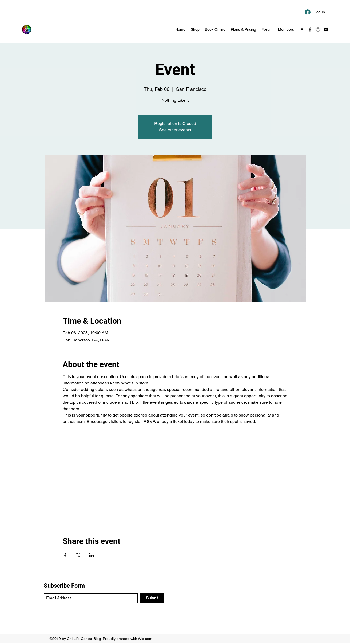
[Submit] (152, 598)
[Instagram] (318, 29)
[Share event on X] (78, 555)
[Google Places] (302, 29)
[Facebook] (310, 29)
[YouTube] (326, 29)
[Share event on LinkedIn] (91, 555)
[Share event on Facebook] (65, 555)
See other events (175, 130)
